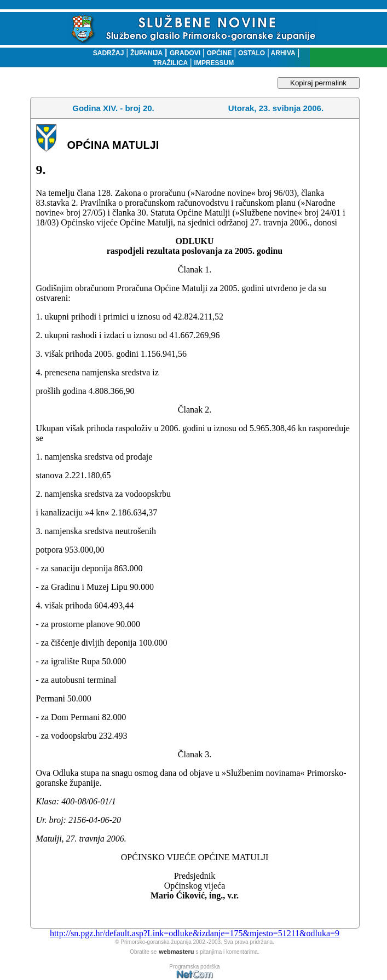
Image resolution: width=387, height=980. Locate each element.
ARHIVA (282, 53)
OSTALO (252, 53)
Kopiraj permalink (318, 83)
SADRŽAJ (106, 53)
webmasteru (176, 952)
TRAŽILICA (171, 63)
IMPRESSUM (214, 63)
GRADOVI (185, 53)
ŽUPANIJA (146, 53)
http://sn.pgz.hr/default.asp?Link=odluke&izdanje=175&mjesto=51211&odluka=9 (195, 933)
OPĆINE (220, 53)
